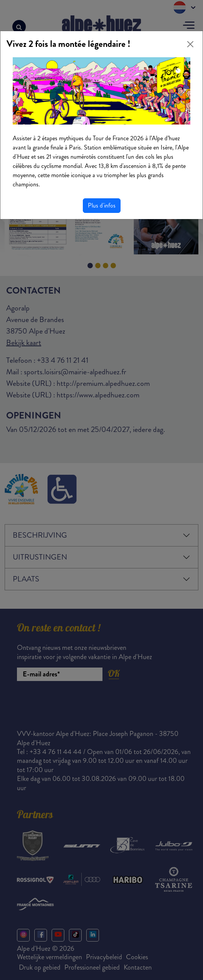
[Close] (190, 44)
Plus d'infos (102, 205)
